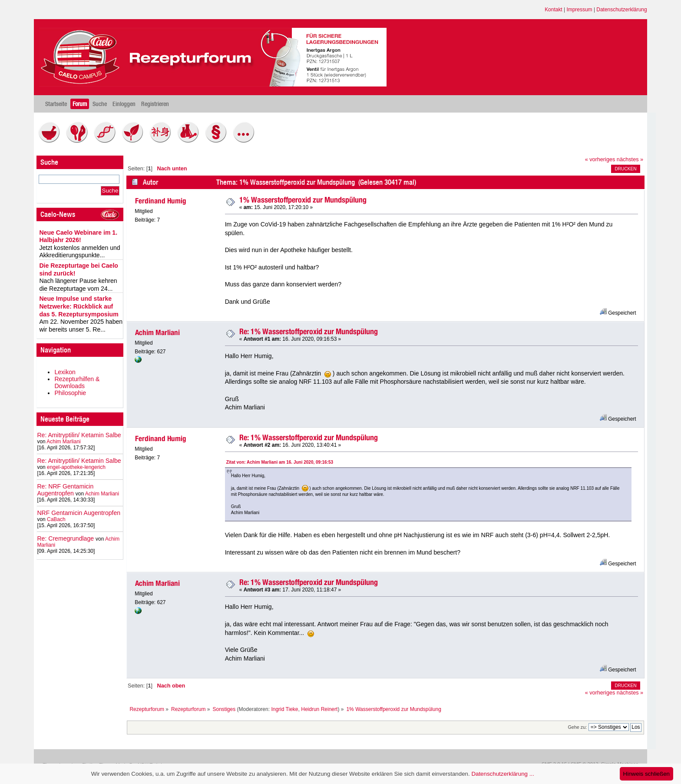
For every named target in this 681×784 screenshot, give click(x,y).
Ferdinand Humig (161, 201)
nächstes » (630, 159)
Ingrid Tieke (284, 709)
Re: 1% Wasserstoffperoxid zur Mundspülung (309, 331)
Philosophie (70, 393)
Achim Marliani (63, 442)
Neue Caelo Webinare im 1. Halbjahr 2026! (78, 236)
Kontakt (554, 10)
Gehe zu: (577, 727)
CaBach (56, 519)
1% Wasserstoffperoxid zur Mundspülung (303, 200)
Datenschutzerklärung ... (502, 774)
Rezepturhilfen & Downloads (77, 382)
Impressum (579, 10)
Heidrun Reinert (319, 709)
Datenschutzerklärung (621, 10)
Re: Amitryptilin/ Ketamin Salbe (79, 435)
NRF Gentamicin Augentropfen (79, 513)
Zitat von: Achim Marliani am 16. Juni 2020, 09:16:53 (280, 462)
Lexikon (65, 372)
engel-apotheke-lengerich (76, 467)
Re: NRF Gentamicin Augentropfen (65, 490)
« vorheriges (600, 159)
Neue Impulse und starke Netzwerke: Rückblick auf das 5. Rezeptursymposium (79, 306)
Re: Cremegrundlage (65, 538)
